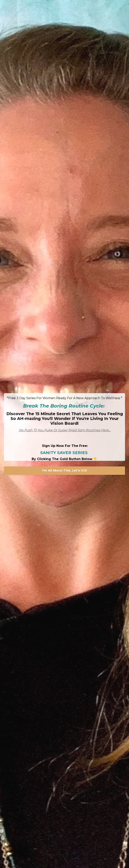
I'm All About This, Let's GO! (64, 470)
